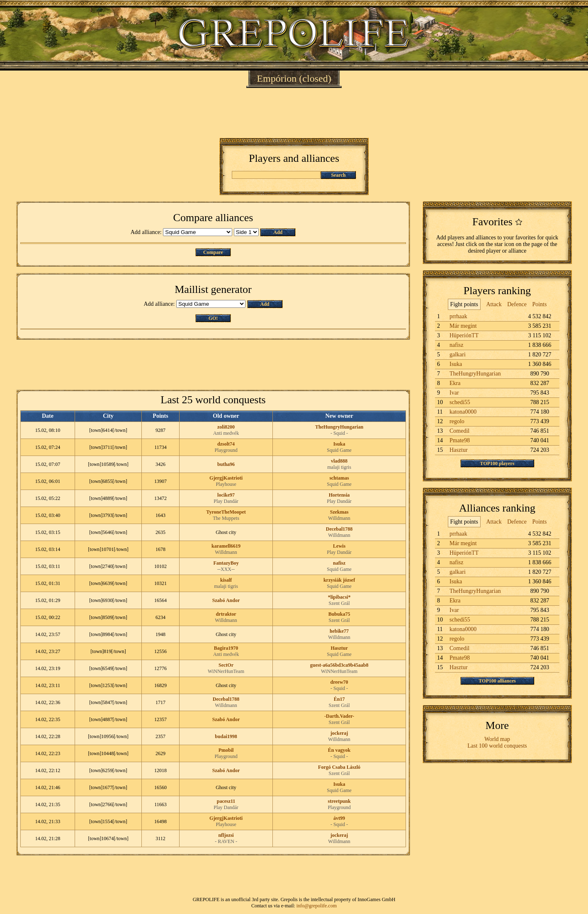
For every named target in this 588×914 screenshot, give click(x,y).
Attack (494, 304)
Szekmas (339, 512)
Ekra (455, 383)
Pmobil (226, 750)
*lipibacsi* (339, 597)
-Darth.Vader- (339, 716)
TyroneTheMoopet (226, 512)
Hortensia (339, 495)
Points (539, 304)
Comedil (459, 431)
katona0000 (463, 412)
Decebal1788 (339, 529)
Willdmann (339, 518)
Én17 (339, 699)
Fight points (464, 304)
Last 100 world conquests (497, 746)
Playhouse (226, 484)
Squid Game (339, 450)
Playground (226, 450)
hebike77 (339, 631)
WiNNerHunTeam (226, 671)
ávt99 (339, 818)
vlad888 (339, 461)
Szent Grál (339, 603)
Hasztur (339, 648)
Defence (517, 304)
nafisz (339, 563)
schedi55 (460, 402)
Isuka (339, 444)
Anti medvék (226, 433)
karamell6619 (226, 546)
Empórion (277, 78)
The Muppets (226, 518)
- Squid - (339, 433)
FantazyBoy (226, 563)
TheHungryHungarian (339, 427)
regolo (457, 421)
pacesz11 (226, 801)
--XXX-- (226, 569)
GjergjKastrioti (226, 478)
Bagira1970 (226, 648)
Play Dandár (226, 501)
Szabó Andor (226, 600)
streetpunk (339, 801)
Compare (213, 252)
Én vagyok (339, 750)
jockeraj (339, 733)
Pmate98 (460, 440)
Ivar (454, 393)
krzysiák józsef (339, 580)
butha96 (226, 464)
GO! (213, 318)
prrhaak (458, 316)
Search (338, 175)
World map (497, 739)
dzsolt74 (226, 444)
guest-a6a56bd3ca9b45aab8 (339, 665)
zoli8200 (226, 427)
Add (278, 232)
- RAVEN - (226, 841)
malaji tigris (339, 467)
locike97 (226, 495)
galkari (458, 355)
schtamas (339, 478)
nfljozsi (226, 835)
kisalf (226, 580)
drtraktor (226, 614)
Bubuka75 (339, 614)
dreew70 (339, 682)
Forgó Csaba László (339, 767)
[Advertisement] (294, 113)
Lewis (339, 546)
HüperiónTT (464, 335)
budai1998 (226, 736)
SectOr (226, 665)
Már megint (463, 326)
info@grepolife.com (317, 906)
